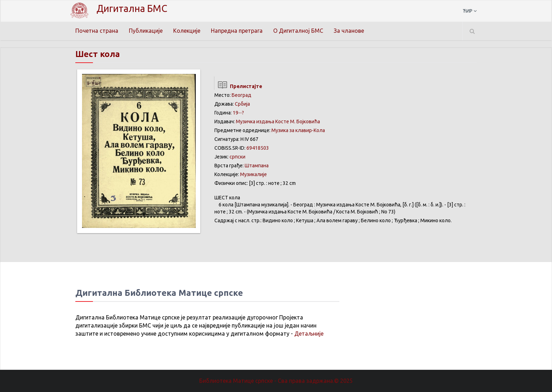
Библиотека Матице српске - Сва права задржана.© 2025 (276, 381)
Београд (241, 95)
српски (237, 157)
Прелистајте (238, 86)
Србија (242, 104)
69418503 (258, 148)
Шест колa (98, 54)
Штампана (257, 166)
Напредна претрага (237, 31)
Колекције (187, 31)
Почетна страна (97, 31)
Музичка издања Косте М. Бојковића (278, 122)
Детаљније (309, 334)
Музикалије (253, 174)
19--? (238, 113)
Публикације (146, 31)
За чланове (349, 31)
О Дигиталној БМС (298, 31)
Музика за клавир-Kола (298, 130)
